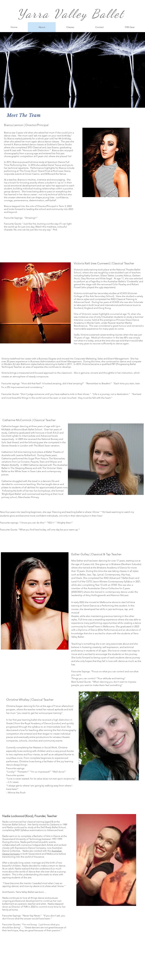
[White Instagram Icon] (94, 960)
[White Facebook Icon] (89, 960)
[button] (70, 27)
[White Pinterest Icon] (99, 960)
